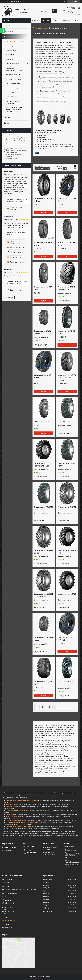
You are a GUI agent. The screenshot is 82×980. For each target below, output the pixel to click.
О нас (56, 21)
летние (15, 815)
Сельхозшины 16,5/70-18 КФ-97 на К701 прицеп (67, 378)
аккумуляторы (21, 823)
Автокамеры (10, 92)
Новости (7, 118)
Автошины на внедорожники (15, 88)
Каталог (46, 21)
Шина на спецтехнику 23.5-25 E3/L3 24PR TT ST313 (17, 282)
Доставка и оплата (31, 853)
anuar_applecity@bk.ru (10, 921)
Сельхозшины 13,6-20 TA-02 (43, 683)
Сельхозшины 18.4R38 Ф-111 (43, 508)
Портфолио (8, 26)
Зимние (8, 815)
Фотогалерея (9, 31)
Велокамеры (10, 46)
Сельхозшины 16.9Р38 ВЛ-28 (67, 595)
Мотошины (9, 59)
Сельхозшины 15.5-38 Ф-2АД (43, 200)
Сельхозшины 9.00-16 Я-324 (43, 244)
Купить (44, 213)
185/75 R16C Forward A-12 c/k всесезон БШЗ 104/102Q (17, 200)
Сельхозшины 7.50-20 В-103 (43, 288)
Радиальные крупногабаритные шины (14, 69)
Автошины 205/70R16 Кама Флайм (16, 234)
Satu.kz (50, 976)
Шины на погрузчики (13, 64)
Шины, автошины (41, 28)
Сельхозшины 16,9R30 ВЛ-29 (43, 552)
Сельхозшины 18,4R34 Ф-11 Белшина (43, 595)
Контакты (66, 21)
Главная (35, 21)
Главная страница (10, 847)
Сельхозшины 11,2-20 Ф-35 (67, 200)
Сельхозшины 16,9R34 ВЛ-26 (67, 552)
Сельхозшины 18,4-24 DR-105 (67, 465)
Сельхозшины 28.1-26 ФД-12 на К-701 (67, 288)
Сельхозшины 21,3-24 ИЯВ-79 (43, 332)
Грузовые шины (11, 50)
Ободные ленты (11, 97)
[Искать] (54, 11)
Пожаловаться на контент (45, 978)
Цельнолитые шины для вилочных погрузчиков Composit (14, 110)
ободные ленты (32, 823)
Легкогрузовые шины (13, 83)
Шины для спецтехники (14, 827)
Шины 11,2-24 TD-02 (66, 682)
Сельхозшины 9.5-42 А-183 (66, 332)
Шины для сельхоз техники (15, 41)
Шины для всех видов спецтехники (13, 102)
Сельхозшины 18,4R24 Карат (43, 639)
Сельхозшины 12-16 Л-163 (43, 376)
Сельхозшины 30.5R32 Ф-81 (67, 508)
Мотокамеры (10, 55)
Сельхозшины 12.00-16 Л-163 (66, 639)
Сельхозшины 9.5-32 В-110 (66, 244)
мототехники (28, 827)
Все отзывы (9, 298)
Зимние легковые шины (14, 75)
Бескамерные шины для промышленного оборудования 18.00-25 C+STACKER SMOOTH (73, 854)
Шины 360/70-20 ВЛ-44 (67, 422)
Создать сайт (14, 1)
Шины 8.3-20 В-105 (42, 422)
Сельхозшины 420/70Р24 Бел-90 (42, 465)
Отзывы (7, 123)
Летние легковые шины (13, 79)
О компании (8, 850)
